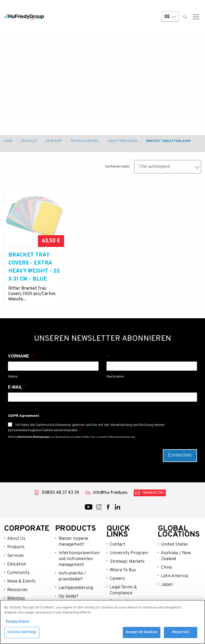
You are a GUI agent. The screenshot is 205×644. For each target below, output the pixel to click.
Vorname (19, 356)
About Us (16, 539)
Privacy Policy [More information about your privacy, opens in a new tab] (17, 623)
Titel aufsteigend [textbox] (154, 167)
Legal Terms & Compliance (123, 590)
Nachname (152, 356)
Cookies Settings (22, 633)
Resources (17, 590)
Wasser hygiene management (73, 542)
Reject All (180, 633)
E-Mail (16, 387)
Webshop (16, 599)
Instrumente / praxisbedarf (72, 576)
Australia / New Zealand (176, 556)
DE (170, 17)
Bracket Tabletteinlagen (168, 141)
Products (29, 141)
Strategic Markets (127, 562)
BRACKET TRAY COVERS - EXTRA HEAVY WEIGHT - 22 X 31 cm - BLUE (34, 267)
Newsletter (153, 493)
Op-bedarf (68, 596)
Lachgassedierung (76, 588)
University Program (129, 553)
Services (15, 556)
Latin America (174, 576)
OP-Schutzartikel (85, 141)
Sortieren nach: (118, 167)
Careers (117, 579)
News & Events (21, 581)
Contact (117, 545)
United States (174, 545)
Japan (167, 585)
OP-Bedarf (54, 141)
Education (17, 564)
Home (8, 141)
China (166, 568)
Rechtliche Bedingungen (34, 437)
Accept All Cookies (142, 633)
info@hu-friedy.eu (110, 493)
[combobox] (168, 167)
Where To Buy (123, 570)
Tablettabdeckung (123, 141)
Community (18, 573)
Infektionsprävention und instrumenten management (78, 559)
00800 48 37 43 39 (60, 493)
